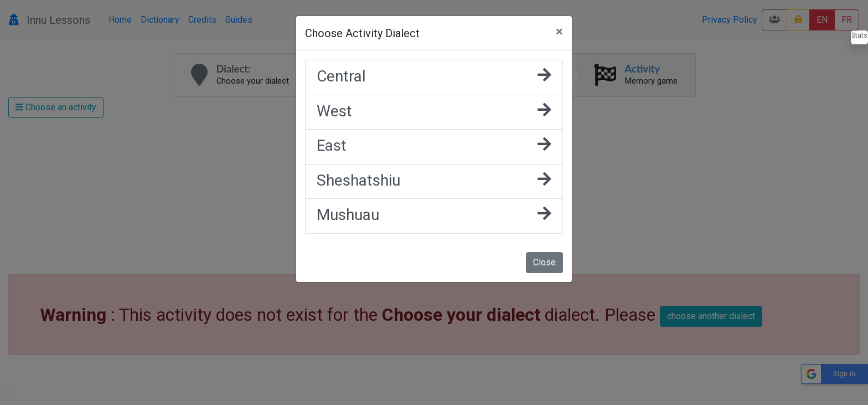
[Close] (559, 32)
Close (544, 262)
